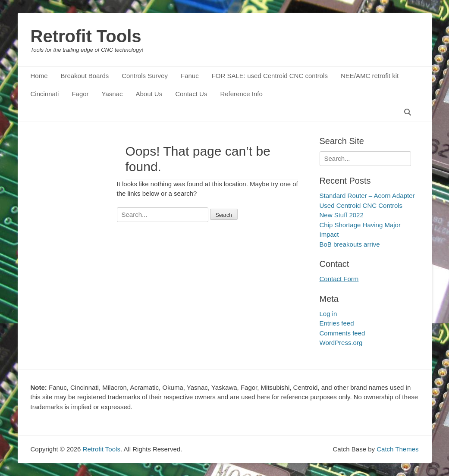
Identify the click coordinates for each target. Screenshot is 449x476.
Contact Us (191, 94)
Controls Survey (145, 76)
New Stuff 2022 (342, 215)
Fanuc (190, 76)
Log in (328, 314)
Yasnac (112, 94)
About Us (149, 94)
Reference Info (241, 94)
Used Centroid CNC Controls (361, 205)
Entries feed (337, 323)
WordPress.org (341, 343)
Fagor (80, 94)
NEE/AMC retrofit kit (370, 76)
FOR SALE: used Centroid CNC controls (270, 76)
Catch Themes (397, 449)
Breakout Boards (85, 76)
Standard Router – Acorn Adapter (367, 196)
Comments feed (342, 333)
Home (39, 76)
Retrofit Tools (86, 36)
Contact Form (339, 279)
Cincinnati (45, 94)
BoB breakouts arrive (350, 244)
